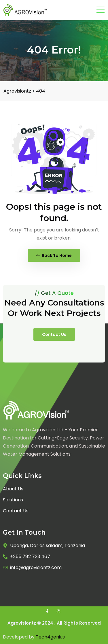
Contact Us (54, 334)
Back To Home (54, 255)
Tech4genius (50, 637)
